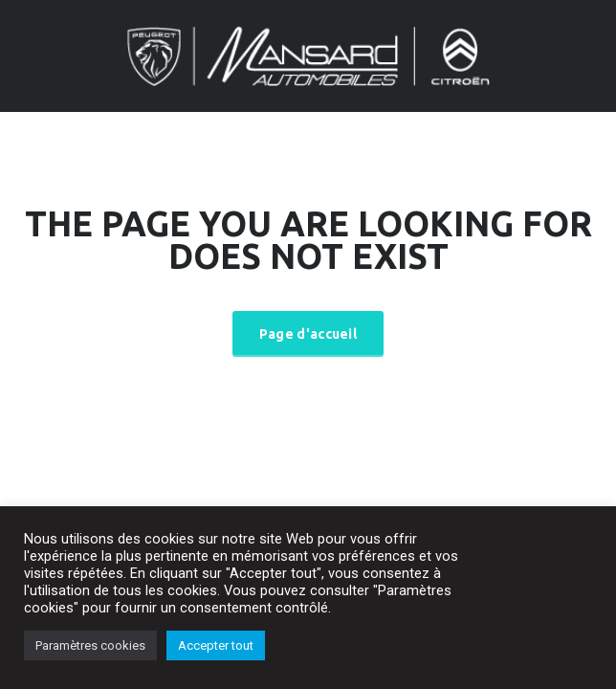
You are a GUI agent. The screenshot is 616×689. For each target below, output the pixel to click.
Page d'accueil (308, 334)
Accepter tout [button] (216, 645)
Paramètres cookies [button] (90, 645)
